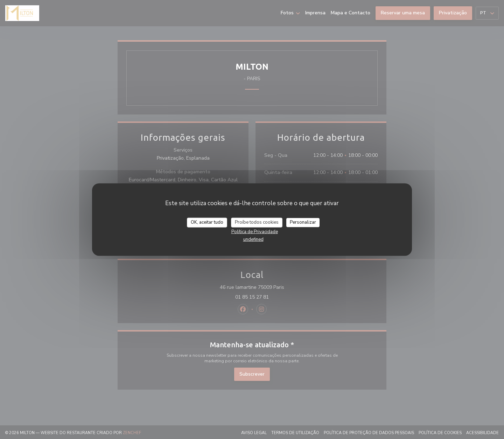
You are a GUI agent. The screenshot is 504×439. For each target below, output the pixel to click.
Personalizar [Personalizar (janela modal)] (303, 222)
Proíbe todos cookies (257, 222)
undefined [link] (253, 239)
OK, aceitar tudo (207, 222)
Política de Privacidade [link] (255, 231)
